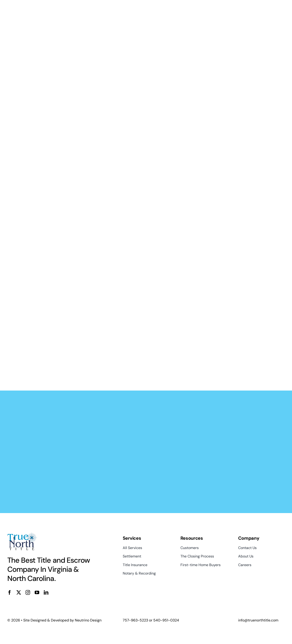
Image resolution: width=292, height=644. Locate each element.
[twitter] (19, 593)
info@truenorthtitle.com (258, 620)
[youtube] (37, 593)
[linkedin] (46, 593)
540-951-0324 (166, 620)
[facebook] (10, 593)
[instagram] (28, 593)
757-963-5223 (135, 620)
